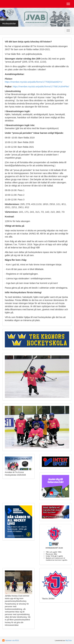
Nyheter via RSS (12, 640)
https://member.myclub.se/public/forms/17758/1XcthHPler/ (41, 87)
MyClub (69, 640)
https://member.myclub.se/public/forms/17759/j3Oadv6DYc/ (34, 82)
